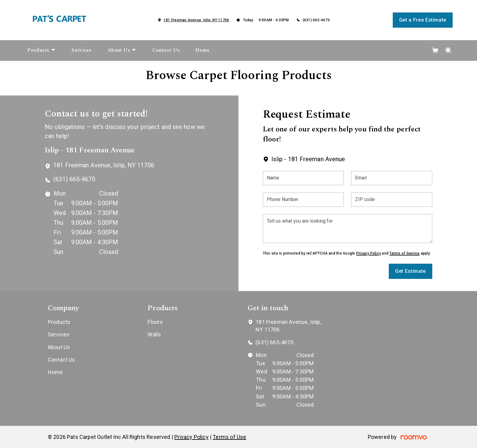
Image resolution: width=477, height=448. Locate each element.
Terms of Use (229, 437)
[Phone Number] (303, 200)
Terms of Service (404, 253)
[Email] (392, 178)
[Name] (303, 178)
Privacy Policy (369, 253)
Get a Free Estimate (423, 20)
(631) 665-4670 (316, 20)
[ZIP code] (392, 200)
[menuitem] (42, 50)
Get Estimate (411, 271)
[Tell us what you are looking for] (348, 229)
